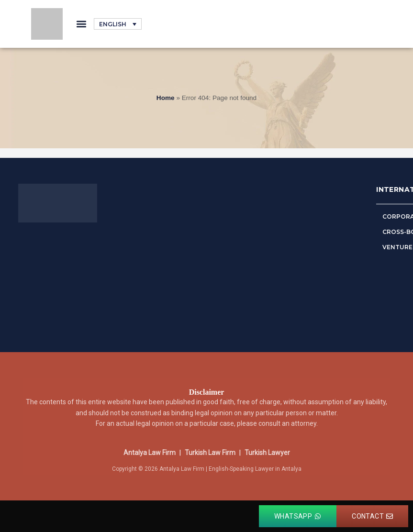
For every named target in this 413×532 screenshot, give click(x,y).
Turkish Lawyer (267, 453)
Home (166, 98)
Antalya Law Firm (150, 453)
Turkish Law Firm (210, 453)
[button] (81, 24)
